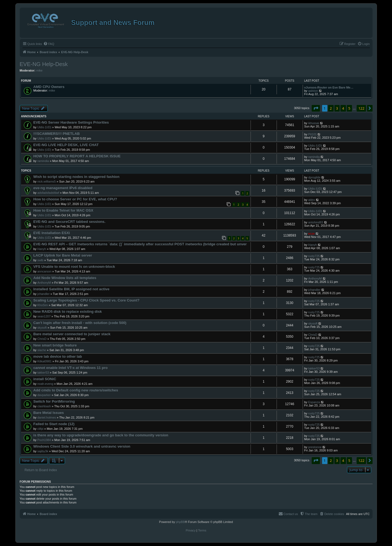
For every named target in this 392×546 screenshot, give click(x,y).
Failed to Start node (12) (54, 424)
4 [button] (343, 108)
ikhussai (314, 123)
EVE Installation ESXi (52, 233)
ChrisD (42, 339)
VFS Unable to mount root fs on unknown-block (74, 267)
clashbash (44, 406)
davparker (44, 395)
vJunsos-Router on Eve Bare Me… (329, 87)
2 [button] (331, 108)
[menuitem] (49, 44)
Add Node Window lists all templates (65, 278)
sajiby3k (43, 451)
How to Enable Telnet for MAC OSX (63, 210)
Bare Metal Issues (49, 413)
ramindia (43, 161)
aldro (311, 200)
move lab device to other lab (58, 356)
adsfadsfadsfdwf (48, 193)
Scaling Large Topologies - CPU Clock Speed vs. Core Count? (86, 300)
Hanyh (42, 249)
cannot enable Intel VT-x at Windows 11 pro (71, 368)
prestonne (315, 447)
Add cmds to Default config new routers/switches (76, 390)
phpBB (180, 522)
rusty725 (314, 256)
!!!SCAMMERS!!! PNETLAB (57, 134)
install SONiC (45, 379)
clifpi (40, 429)
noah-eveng (45, 384)
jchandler (43, 294)
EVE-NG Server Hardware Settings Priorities (71, 122)
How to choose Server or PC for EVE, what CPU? (75, 199)
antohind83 (316, 222)
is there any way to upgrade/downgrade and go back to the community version (101, 435)
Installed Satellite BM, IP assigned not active (72, 289)
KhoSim (43, 305)
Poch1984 (44, 440)
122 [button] (361, 108)
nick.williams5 (46, 181)
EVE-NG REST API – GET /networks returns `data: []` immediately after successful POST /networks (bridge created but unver (140, 244)
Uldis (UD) (44, 127)
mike (39, 70)
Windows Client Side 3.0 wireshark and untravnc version (82, 446)
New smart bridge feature (55, 345)
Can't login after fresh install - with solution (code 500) (80, 323)
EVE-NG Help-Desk (44, 64)
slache (42, 350)
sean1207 (44, 316)
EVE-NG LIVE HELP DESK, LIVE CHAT (66, 145)
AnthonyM (44, 283)
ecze (311, 234)
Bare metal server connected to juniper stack (72, 334)
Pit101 (312, 134)
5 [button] (349, 108)
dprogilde (314, 177)
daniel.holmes (47, 417)
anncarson (44, 271)
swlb (40, 260)
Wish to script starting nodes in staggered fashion (76, 177)
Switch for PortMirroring (54, 401)
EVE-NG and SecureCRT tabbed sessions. (69, 222)
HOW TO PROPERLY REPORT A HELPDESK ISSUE (77, 156)
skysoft (42, 328)
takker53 (43, 372)
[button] (316, 108)
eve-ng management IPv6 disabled (63, 188)
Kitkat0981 (44, 361)
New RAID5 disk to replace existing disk (68, 312)
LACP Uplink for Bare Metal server (63, 255)
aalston (313, 91)
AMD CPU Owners (49, 87)
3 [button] (337, 108)
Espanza (314, 402)
